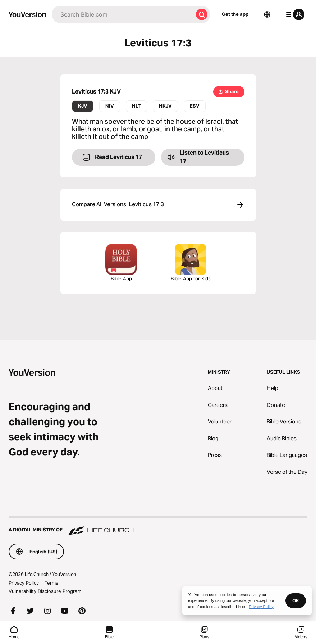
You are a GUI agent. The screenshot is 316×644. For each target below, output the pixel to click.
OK (296, 600)
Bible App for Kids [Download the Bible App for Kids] (191, 262)
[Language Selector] (267, 14)
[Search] (122, 14)
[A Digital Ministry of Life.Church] (158, 526)
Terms (51, 583)
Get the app (235, 14)
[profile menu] (294, 14)
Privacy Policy (24, 583)
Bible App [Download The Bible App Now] (121, 262)
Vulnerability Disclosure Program (45, 591)
